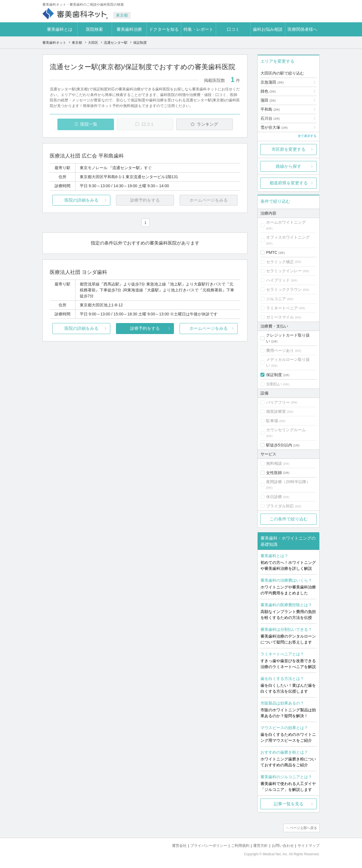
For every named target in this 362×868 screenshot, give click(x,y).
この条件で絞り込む (289, 519)
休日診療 (274, 497)
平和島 (270, 109)
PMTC (272, 252)
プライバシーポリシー (209, 846)
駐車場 (272, 421)
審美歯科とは (60, 29)
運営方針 (260, 846)
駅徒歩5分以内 (279, 445)
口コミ (233, 29)
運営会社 (179, 846)
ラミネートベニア (282, 308)
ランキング (207, 124)
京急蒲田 (272, 82)
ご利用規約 (240, 846)
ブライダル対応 (280, 506)
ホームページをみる (209, 328)
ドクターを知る (164, 29)
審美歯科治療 (129, 29)
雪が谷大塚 (274, 127)
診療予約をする (145, 328)
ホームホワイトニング (286, 222)
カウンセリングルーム (286, 430)
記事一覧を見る (289, 804)
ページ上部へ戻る (303, 828)
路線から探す (288, 166)
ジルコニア (276, 299)
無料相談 (274, 463)
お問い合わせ (283, 846)
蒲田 (268, 100)
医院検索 (94, 29)
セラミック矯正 (280, 262)
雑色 (268, 91)
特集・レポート (198, 29)
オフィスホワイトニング (288, 237)
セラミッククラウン (284, 289)
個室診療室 (276, 411)
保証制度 (274, 375)
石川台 (270, 118)
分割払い (274, 384)
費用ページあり (280, 350)
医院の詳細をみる (81, 200)
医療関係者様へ (302, 29)
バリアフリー (278, 402)
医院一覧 (89, 124)
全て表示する (307, 136)
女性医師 (274, 473)
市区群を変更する (288, 149)
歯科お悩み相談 (268, 29)
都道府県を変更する (289, 183)
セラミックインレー (284, 271)
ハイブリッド (278, 280)
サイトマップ (309, 846)
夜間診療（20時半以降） (288, 482)
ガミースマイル (280, 317)
